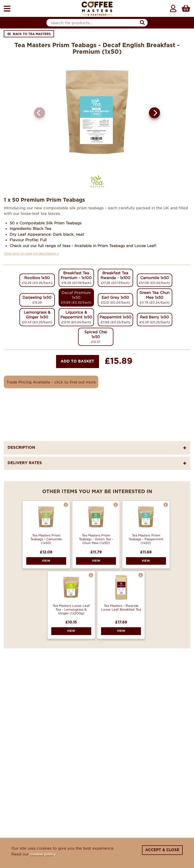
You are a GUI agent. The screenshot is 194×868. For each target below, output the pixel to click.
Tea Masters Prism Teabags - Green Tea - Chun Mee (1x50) (96, 539)
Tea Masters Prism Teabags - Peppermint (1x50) (146, 539)
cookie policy (43, 854)
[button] (154, 113)
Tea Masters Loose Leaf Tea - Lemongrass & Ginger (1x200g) (71, 609)
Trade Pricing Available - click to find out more (51, 382)
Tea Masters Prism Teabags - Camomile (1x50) (46, 539)
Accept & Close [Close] (162, 850)
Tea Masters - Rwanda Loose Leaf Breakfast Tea (121, 607)
